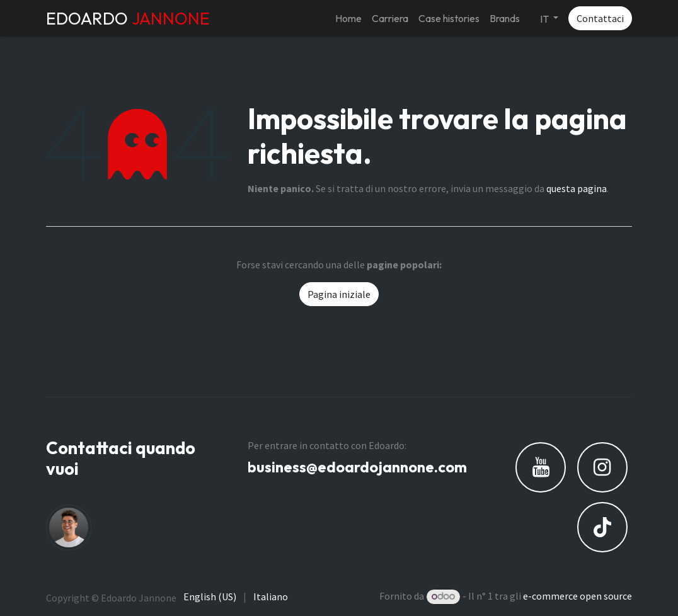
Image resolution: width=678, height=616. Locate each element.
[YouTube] (541, 467)
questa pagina (577, 188)
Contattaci (600, 18)
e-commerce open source (577, 596)
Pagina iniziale (339, 294)
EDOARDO (128, 18)
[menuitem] (348, 18)
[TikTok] (602, 527)
